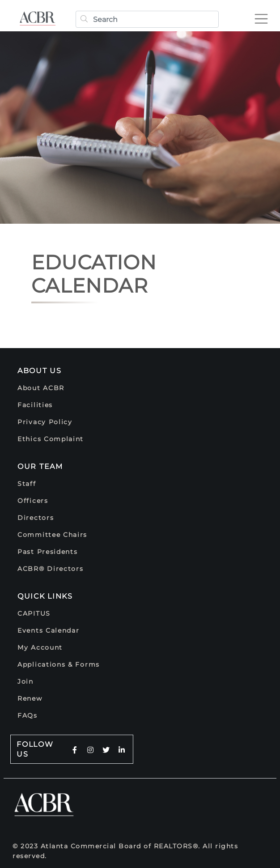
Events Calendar (49, 630)
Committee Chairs (52, 535)
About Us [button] (40, 371)
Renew (30, 698)
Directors (36, 518)
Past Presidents (48, 552)
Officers (33, 501)
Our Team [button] (40, 466)
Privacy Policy (45, 422)
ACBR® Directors (51, 569)
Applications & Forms (59, 664)
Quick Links (45, 596)
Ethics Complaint (51, 439)
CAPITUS (34, 613)
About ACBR (41, 388)
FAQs (28, 715)
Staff (27, 484)
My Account (40, 647)
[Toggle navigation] (265, 15)
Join (25, 681)
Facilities (35, 405)
